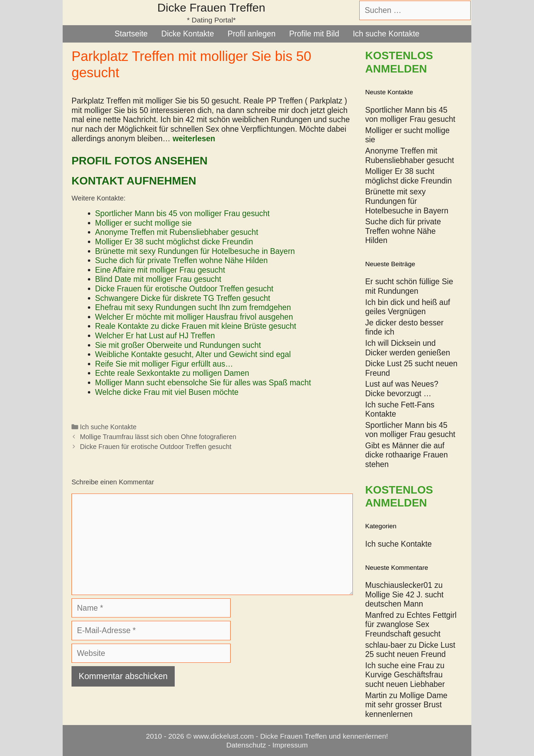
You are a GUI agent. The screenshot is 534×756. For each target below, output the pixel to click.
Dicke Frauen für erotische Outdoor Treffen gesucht (156, 447)
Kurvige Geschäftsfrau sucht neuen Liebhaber (405, 679)
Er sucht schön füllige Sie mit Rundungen (409, 286)
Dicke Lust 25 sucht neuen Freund (410, 650)
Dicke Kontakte (188, 34)
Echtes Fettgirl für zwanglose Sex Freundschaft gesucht (411, 624)
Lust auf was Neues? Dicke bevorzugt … (402, 389)
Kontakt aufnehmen (134, 181)
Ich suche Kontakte (386, 34)
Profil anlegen (252, 34)
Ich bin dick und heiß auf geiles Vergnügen (407, 307)
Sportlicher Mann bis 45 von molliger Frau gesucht (410, 430)
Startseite (131, 34)
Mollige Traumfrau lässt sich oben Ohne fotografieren (158, 437)
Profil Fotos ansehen (139, 161)
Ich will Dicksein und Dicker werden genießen (407, 348)
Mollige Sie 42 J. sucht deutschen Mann (404, 599)
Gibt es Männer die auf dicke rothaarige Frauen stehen (406, 455)
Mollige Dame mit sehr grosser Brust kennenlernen (406, 705)
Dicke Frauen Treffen (211, 7)
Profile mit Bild (314, 34)
